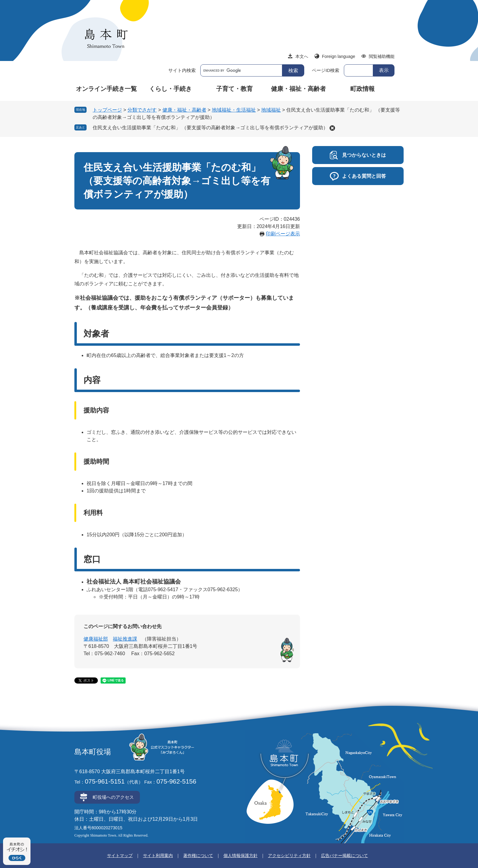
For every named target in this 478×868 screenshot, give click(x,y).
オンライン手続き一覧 (106, 89)
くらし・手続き (170, 89)
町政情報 (362, 89)
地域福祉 (271, 110)
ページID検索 (326, 70)
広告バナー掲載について (344, 855)
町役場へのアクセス (113, 797)
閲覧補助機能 (382, 56)
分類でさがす (142, 110)
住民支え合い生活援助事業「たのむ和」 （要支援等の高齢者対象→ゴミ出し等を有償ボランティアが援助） (210, 128)
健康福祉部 (96, 639)
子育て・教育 (234, 89)
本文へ (302, 56)
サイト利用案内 (158, 855)
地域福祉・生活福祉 (234, 110)
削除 (332, 128)
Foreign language (339, 56)
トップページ (107, 110)
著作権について (198, 855)
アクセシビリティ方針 (289, 855)
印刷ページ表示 (283, 234)
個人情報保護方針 (241, 855)
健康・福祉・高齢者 (298, 89)
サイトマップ (120, 855)
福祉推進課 (125, 639)
